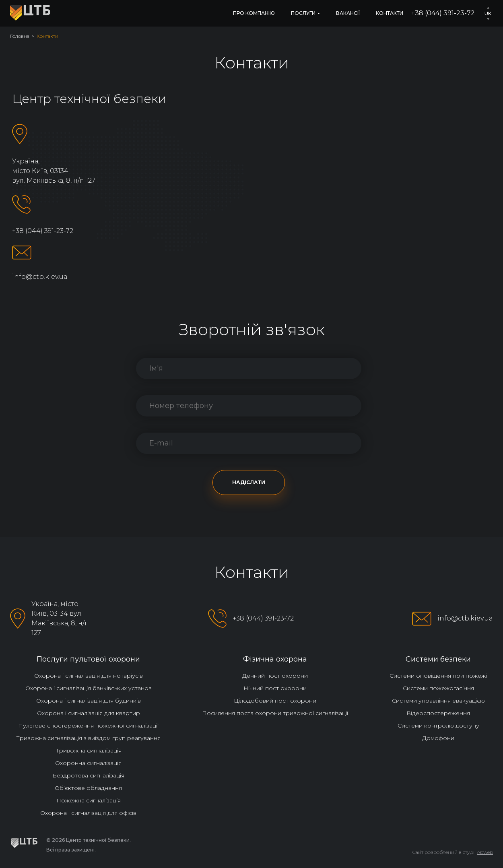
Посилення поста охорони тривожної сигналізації (275, 713)
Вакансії (348, 13)
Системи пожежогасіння (438, 688)
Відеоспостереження (438, 713)
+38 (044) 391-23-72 (443, 13)
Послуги (303, 13)
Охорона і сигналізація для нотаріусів (89, 676)
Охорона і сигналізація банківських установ (89, 688)
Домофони (438, 738)
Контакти (390, 13)
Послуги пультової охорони (88, 659)
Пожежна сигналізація (89, 800)
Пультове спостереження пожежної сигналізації (88, 726)
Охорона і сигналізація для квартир (89, 713)
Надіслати (249, 482)
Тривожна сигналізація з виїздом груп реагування (88, 738)
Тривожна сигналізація (89, 750)
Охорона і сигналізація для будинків (89, 701)
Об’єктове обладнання (88, 788)
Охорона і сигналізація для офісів (88, 813)
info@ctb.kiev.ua (40, 277)
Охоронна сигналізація (88, 763)
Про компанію (254, 13)
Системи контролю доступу (438, 726)
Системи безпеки (438, 659)
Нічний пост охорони (275, 688)
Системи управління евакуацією (438, 701)
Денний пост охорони (275, 676)
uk (488, 13)
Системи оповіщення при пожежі (438, 676)
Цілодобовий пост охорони (275, 701)
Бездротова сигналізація (88, 775)
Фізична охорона (275, 659)
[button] (488, 8)
